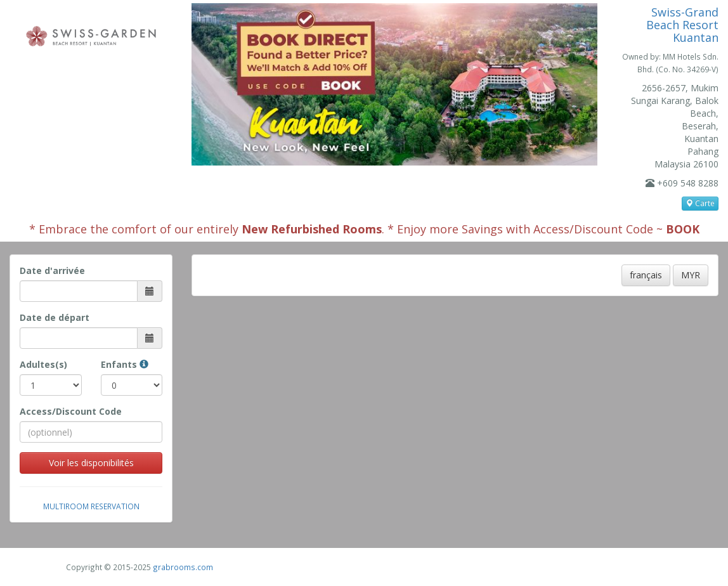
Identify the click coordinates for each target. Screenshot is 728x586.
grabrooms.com (183, 567)
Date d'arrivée (52, 270)
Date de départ (55, 317)
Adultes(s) (43, 364)
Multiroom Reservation (91, 506)
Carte (700, 203)
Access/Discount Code (71, 411)
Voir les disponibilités (91, 463)
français (646, 275)
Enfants (125, 364)
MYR (691, 275)
